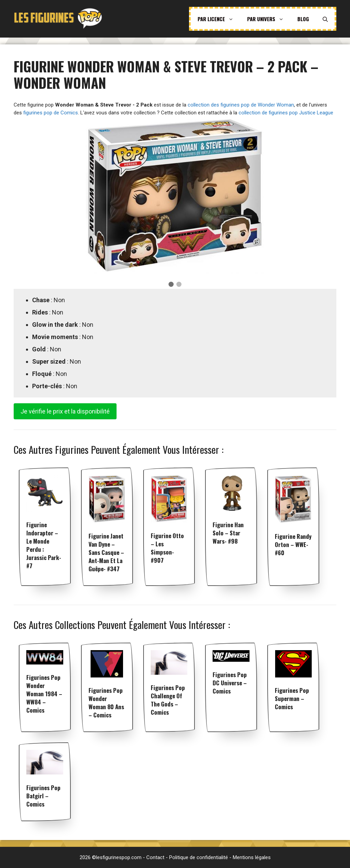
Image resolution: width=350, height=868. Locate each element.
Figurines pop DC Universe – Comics (230, 683)
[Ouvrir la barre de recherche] (325, 19)
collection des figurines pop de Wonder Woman (241, 105)
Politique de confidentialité (199, 857)
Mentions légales (252, 857)
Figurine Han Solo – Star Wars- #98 (228, 533)
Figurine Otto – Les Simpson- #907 (167, 548)
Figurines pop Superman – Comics (292, 698)
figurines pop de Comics (51, 113)
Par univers (269, 19)
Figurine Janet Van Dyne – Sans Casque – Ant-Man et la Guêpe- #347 (106, 552)
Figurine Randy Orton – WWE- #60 (293, 544)
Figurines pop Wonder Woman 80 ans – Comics (106, 703)
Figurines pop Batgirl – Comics (43, 796)
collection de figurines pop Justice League (286, 113)
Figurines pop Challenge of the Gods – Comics (168, 700)
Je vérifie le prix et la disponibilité (65, 411)
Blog (303, 19)
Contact (155, 857)
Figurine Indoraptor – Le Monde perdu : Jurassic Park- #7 (44, 545)
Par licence (219, 19)
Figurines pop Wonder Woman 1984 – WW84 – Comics (44, 694)
